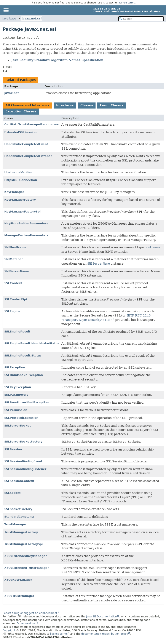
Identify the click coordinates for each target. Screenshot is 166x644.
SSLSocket (12, 493)
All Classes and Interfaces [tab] (27, 105)
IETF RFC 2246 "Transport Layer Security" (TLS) (106, 318)
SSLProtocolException (21, 418)
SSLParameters (16, 395)
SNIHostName (15, 247)
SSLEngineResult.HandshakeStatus (32, 343)
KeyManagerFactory (20, 200)
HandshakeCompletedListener (28, 156)
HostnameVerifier (18, 172)
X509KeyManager (18, 580)
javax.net (12, 93)
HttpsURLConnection (21, 180)
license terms (127, 3)
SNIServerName (17, 271)
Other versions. (26, 623)
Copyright (9, 630)
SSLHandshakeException (24, 375)
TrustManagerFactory (21, 532)
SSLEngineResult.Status (23, 356)
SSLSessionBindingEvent (23, 461)
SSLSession (13, 449)
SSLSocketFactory (18, 509)
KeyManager (14, 192)
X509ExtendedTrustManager (27, 568)
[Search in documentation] (141, 19)
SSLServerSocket (18, 426)
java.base (9, 18)
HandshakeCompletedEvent (26, 144)
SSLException (15, 367)
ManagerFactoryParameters (26, 235)
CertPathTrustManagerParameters (32, 124)
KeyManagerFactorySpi (22, 212)
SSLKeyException (18, 387)
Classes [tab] (87, 105)
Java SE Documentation (102, 617)
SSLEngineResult (17, 332)
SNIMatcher (14, 259)
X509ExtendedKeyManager (26, 556)
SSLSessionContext (19, 481)
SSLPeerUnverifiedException (26, 402)
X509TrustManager (19, 596)
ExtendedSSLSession (20, 132)
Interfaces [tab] (65, 105)
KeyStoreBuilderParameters (26, 223)
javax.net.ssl (32, 18)
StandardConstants (19, 517)
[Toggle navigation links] (6, 10)
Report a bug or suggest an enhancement (30, 613)
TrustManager (15, 524)
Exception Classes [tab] (21, 111)
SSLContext (13, 283)
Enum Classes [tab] (112, 105)
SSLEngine (12, 311)
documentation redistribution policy (105, 634)
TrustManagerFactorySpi (23, 544)
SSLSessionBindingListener (25, 469)
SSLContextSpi (16, 299)
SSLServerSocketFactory (23, 442)
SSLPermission (16, 410)
